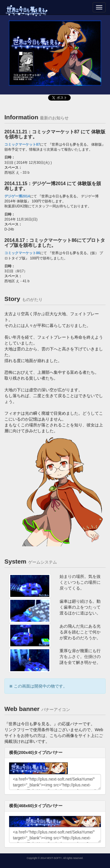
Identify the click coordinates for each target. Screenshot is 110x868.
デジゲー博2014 (17, 196)
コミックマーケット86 (22, 253)
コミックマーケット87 (22, 144)
